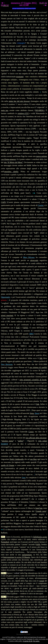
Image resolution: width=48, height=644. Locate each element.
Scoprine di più (28, 641)
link (41, 358)
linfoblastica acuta (40, 537)
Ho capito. (36, 641)
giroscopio (34, 260)
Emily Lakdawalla (17, 459)
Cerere (31, 432)
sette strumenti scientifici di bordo (33, 380)
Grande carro (41, 511)
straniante (20, 77)
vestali (42, 581)
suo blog (33, 459)
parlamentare (27, 555)
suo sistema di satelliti (38, 367)
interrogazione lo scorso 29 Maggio (17, 557)
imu (3, 46)
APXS (26, 328)
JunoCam (39, 508)
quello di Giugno (8, 465)
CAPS (3, 202)
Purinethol (5, 542)
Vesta (32, 413)
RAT (18, 328)
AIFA (38, 544)
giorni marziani (7, 315)
